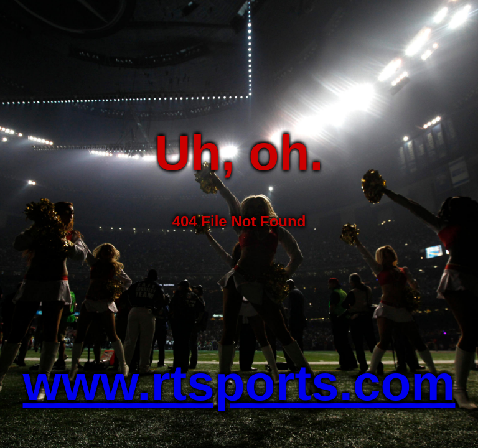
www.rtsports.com (239, 383)
